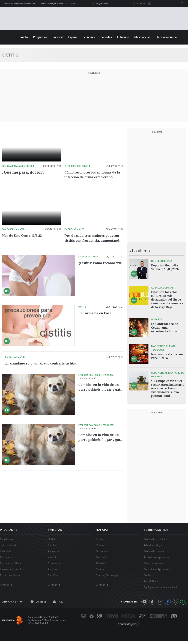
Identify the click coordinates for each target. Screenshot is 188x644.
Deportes (106, 37)
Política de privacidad (157, 540)
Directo (23, 37)
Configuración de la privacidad (162, 588)
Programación (100, 4)
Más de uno (8, 540)
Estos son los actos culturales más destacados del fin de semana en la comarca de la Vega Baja (167, 299)
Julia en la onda (10, 546)
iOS (58, 605)
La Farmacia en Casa (97, 313)
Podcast (58, 37)
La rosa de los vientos (14, 570)
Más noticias (142, 37)
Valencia (54, 558)
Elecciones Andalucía (169, 37)
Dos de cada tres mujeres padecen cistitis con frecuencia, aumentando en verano (92, 240)
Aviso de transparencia (158, 558)
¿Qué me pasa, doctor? (22, 172)
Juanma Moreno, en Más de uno (53, 4)
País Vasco (56, 576)
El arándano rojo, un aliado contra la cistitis (99, 366)
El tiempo (123, 37)
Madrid (53, 540)
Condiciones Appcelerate (159, 570)
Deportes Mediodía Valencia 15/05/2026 (165, 267)
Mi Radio (139, 4)
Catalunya (55, 546)
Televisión (103, 564)
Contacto (151, 576)
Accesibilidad (153, 582)
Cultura (102, 570)
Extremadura (57, 564)
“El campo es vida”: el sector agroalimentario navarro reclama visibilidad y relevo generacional (168, 387)
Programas (40, 37)
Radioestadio (9, 558)
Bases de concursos (156, 564)
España (73, 37)
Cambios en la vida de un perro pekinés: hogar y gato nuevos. (100, 421)
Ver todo (8, 586)
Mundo (102, 546)
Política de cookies (156, 552)
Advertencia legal (155, 546)
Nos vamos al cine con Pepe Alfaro (167, 355)
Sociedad (103, 558)
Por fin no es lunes (12, 576)
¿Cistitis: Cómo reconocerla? (92, 265)
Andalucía (55, 552)
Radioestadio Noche (13, 564)
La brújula (7, 552)
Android (38, 605)
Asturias (54, 570)
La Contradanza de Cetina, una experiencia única (165, 326)
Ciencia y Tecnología (109, 576)
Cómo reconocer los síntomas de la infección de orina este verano (93, 175)
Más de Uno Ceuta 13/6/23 (24, 235)
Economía (89, 37)
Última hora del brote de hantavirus (20, 4)
